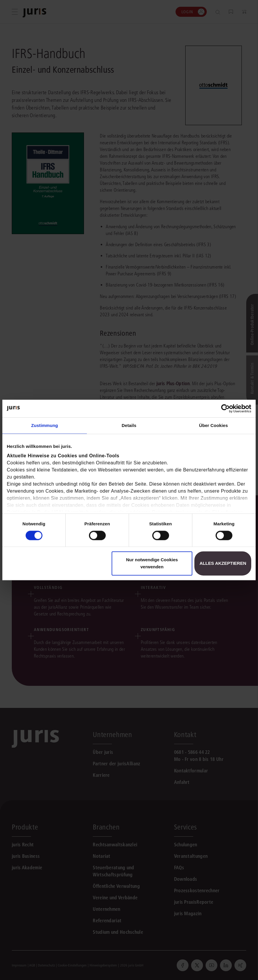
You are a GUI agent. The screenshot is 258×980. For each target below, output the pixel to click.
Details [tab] (129, 425)
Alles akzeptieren (223, 563)
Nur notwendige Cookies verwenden (152, 563)
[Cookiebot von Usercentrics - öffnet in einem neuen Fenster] (225, 408)
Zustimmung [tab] (45, 425)
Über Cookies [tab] (214, 425)
